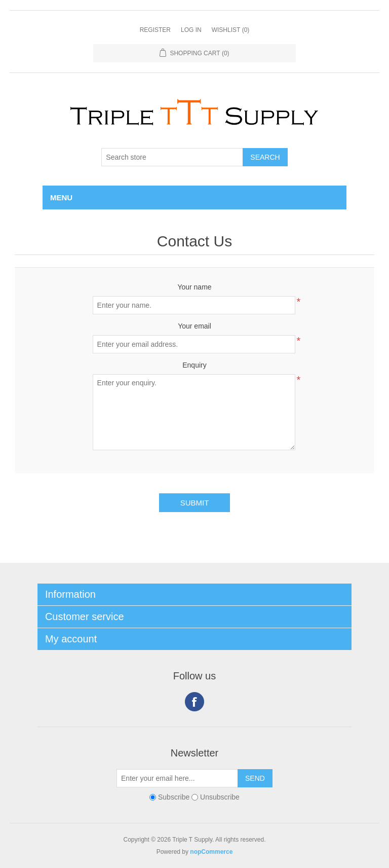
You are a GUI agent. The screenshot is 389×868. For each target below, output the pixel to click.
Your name (194, 287)
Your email (194, 326)
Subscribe (174, 797)
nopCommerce (211, 852)
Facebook (194, 702)
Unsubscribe (220, 797)
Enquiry (194, 365)
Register (155, 30)
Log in (191, 30)
